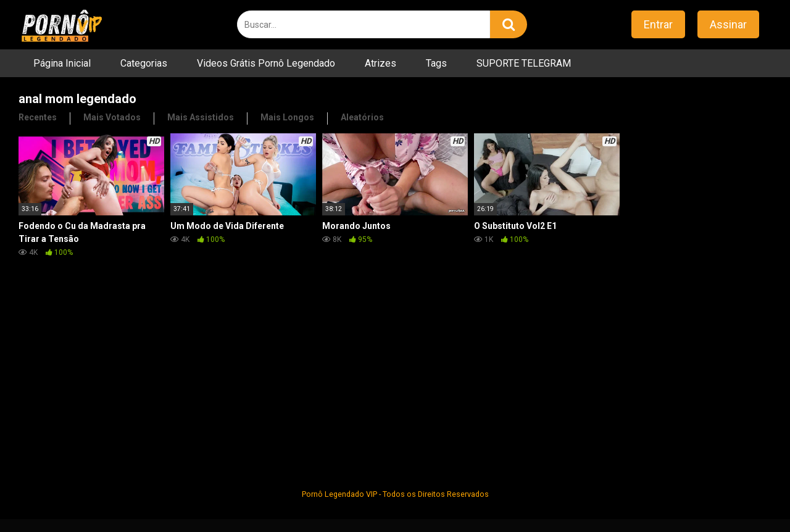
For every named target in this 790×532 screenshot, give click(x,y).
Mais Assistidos (201, 117)
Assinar (728, 24)
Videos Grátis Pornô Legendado (266, 63)
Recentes (38, 117)
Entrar (658, 24)
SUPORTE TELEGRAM (524, 63)
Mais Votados (112, 117)
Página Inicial (62, 63)
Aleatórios (362, 117)
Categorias (144, 63)
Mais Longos (287, 117)
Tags (436, 63)
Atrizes (380, 63)
